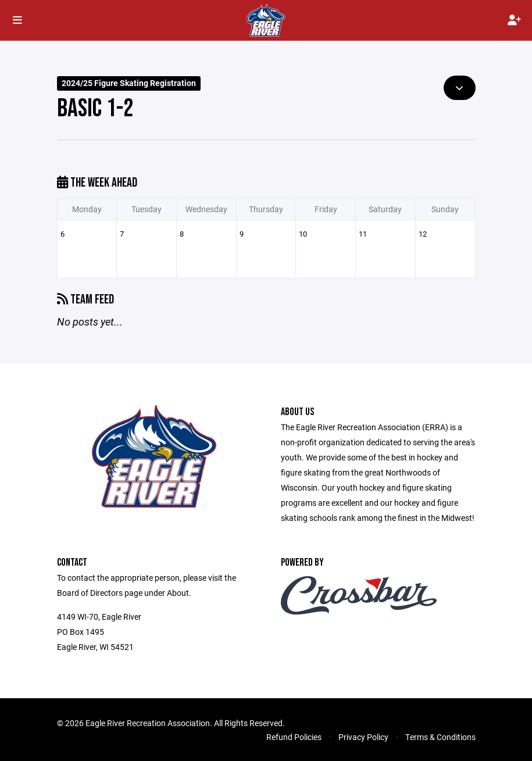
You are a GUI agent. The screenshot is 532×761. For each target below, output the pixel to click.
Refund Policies (294, 737)
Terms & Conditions (440, 737)
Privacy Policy (363, 737)
